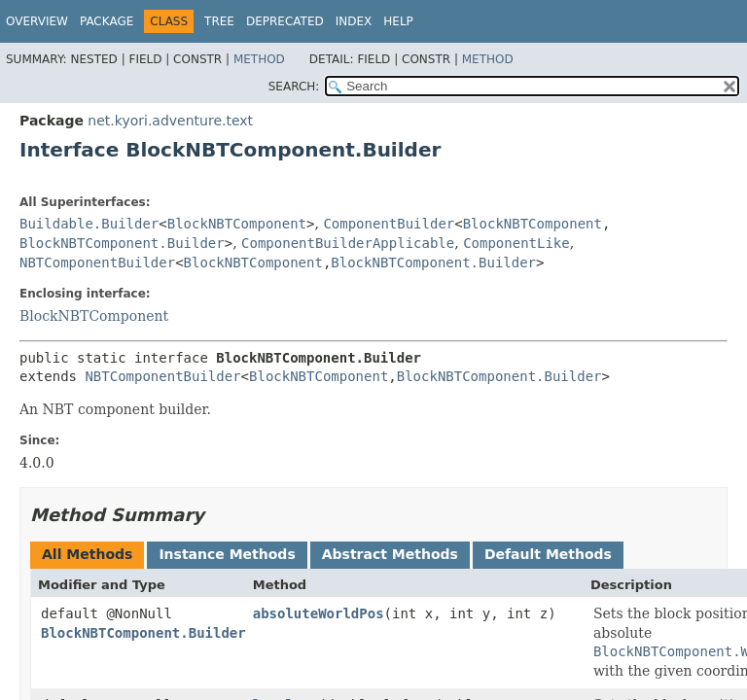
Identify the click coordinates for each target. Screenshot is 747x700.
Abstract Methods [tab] (390, 554)
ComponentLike (516, 243)
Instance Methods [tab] (227, 554)
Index (354, 21)
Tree (219, 21)
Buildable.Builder (89, 224)
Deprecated (285, 21)
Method (259, 59)
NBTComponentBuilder (97, 262)
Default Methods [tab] (548, 554)
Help (398, 21)
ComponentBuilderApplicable (348, 243)
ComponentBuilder (389, 224)
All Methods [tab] (87, 554)
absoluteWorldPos (319, 613)
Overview (37, 21)
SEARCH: (294, 87)
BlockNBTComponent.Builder (122, 243)
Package (107, 21)
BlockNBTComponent (237, 224)
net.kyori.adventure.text (170, 121)
